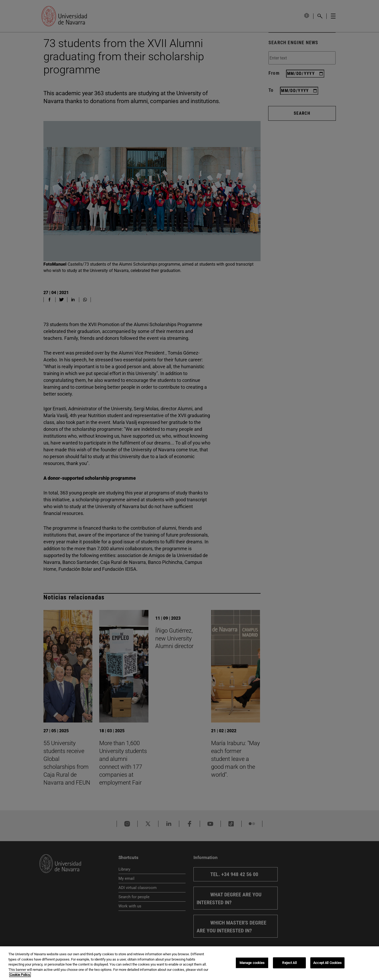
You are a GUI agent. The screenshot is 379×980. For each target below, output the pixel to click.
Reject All (289, 963)
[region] (189, 963)
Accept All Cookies (327, 963)
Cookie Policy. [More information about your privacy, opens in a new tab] (20, 975)
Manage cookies (252, 963)
